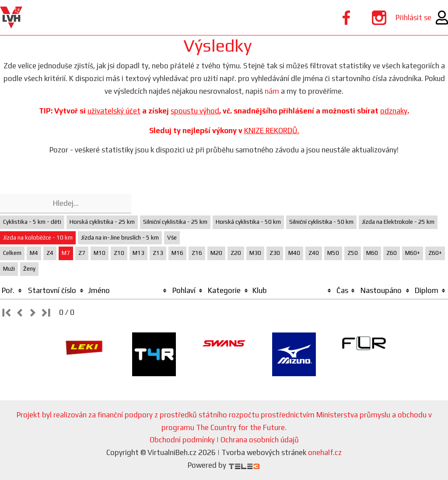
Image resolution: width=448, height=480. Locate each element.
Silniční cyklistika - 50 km (321, 222)
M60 (372, 253)
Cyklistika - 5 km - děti (32, 222)
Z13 (158, 253)
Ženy (29, 269)
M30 (255, 253)
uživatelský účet (114, 111)
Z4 (50, 253)
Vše (172, 238)
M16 (177, 253)
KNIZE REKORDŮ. (272, 131)
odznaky (394, 111)
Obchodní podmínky (182, 440)
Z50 (353, 253)
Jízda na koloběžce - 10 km (38, 238)
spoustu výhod (195, 111)
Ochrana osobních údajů (260, 440)
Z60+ (435, 253)
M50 (333, 253)
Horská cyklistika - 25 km (102, 222)
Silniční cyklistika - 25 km (175, 222)
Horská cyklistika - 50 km (248, 222)
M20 (216, 253)
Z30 (275, 253)
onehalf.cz (325, 452)
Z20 (236, 253)
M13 (138, 253)
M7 (66, 253)
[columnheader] (12, 291)
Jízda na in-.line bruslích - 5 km (120, 238)
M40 (294, 253)
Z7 (82, 253)
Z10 (119, 253)
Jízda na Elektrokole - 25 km (398, 222)
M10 (100, 253)
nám (272, 91)
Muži (9, 269)
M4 (34, 253)
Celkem (12, 253)
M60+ (413, 253)
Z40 (314, 253)
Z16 (197, 253)
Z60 (392, 253)
